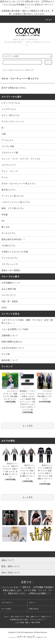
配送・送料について (33, 617)
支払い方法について (17, 617)
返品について (46, 617)
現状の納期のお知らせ (12, 342)
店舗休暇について (10, 335)
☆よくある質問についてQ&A (15, 329)
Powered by (27, 637)
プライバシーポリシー (37, 620)
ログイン (32, 603)
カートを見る (6, 609)
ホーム (5, 70)
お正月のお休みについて (13, 348)
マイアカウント (7, 603)
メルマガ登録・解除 (22, 623)
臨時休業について (10, 360)
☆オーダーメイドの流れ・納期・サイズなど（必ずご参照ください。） (27, 321)
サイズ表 (6, 354)
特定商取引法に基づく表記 (19, 620)
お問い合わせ (34, 609)
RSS (33, 623)
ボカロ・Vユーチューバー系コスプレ (22, 70)
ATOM (38, 623)
